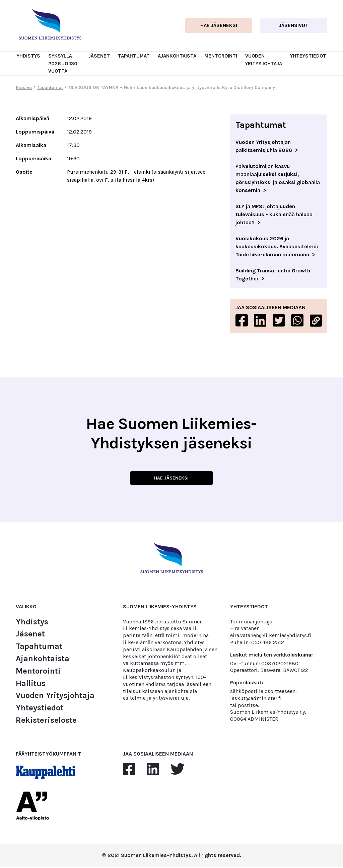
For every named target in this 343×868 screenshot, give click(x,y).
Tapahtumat (134, 56)
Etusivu (24, 88)
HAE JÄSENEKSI (171, 479)
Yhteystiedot (308, 56)
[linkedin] (153, 771)
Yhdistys (28, 56)
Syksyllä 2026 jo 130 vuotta (63, 63)
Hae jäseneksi (219, 25)
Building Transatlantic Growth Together (273, 275)
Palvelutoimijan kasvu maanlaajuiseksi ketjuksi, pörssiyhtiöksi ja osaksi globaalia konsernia (278, 178)
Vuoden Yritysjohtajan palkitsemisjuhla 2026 (264, 146)
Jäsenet (99, 56)
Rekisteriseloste (46, 721)
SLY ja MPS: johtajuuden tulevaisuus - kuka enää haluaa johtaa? (274, 214)
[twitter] (178, 771)
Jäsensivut (294, 25)
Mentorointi (221, 56)
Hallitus (31, 684)
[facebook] (129, 771)
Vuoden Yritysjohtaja (55, 697)
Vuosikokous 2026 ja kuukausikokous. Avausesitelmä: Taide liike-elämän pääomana (277, 246)
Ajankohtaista (177, 56)
